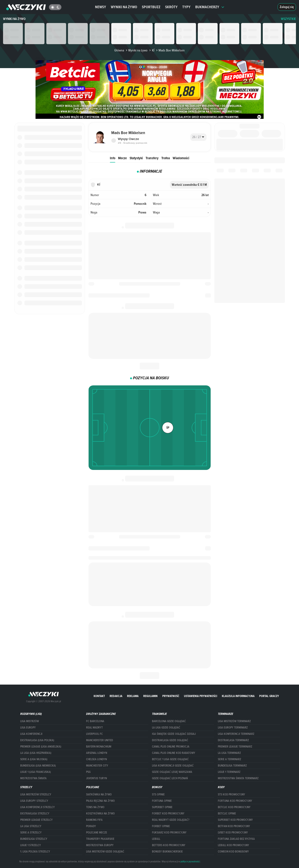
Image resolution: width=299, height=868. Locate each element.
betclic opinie (227, 814)
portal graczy (269, 696)
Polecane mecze (97, 833)
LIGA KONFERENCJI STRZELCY (38, 807)
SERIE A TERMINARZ (229, 759)
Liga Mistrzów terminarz (234, 721)
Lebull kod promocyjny (233, 845)
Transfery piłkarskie (100, 839)
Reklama (133, 696)
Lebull (156, 839)
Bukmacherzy (210, 7)
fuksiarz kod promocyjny (169, 833)
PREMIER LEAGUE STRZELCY (36, 820)
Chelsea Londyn (96, 759)
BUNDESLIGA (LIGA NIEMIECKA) (38, 766)
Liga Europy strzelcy (34, 801)
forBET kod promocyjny (168, 814)
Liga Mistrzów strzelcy (36, 794)
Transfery (152, 158)
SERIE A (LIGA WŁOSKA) (34, 759)
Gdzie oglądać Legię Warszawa (172, 772)
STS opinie (158, 794)
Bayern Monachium (99, 747)
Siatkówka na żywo (99, 794)
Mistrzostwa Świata (33, 778)
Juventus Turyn (96, 778)
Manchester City (97, 766)
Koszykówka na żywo (100, 814)
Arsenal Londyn (97, 753)
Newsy (101, 7)
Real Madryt (94, 728)
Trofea (166, 158)
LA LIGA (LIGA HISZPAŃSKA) (36, 753)
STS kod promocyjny (231, 794)
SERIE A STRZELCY (31, 833)
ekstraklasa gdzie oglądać (170, 740)
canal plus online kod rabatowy (174, 753)
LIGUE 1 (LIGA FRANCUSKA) (36, 772)
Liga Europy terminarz (233, 728)
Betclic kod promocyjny (234, 807)
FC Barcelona (95, 721)
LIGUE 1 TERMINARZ (229, 772)
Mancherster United (100, 740)
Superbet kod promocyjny (235, 820)
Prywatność (171, 696)
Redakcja (116, 696)
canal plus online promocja (171, 747)
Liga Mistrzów (30, 721)
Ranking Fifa (94, 820)
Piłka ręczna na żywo (100, 801)
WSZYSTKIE (288, 19)
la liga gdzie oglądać (166, 728)
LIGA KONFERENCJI (31, 734)
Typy (186, 7)
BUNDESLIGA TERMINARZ (232, 766)
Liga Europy (28, 728)
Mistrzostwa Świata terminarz (238, 778)
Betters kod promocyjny (169, 845)
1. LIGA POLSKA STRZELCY (35, 852)
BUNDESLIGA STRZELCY (34, 839)
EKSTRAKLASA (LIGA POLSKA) (37, 740)
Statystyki (136, 158)
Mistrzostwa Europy (100, 845)
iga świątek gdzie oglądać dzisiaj (174, 734)
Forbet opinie (161, 826)
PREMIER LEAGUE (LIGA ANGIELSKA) (41, 747)
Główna (119, 50)
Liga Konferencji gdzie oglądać (173, 766)
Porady (91, 826)
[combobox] (198, 137)
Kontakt (99, 696)
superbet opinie (162, 807)
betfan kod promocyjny (234, 826)
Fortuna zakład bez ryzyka (236, 839)
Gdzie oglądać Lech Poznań (170, 778)
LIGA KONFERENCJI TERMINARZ (236, 734)
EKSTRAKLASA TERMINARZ (233, 740)
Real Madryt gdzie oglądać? (171, 820)
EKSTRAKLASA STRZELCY (35, 814)
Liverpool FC (94, 734)
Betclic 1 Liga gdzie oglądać (170, 759)
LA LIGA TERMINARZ (229, 753)
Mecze (122, 158)
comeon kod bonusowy (233, 852)
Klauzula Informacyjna (238, 696)
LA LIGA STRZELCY (31, 826)
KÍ (151, 50)
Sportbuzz (151, 7)
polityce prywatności (190, 861)
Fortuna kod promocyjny (235, 801)
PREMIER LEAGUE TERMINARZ (235, 747)
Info (113, 158)
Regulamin (150, 696)
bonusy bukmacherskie (167, 852)
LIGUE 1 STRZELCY (31, 845)
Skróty (171, 7)
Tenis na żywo (95, 807)
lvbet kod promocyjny (233, 833)
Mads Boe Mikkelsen (170, 50)
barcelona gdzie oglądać (169, 721)
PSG (88, 772)
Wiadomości (181, 158)
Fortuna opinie (162, 801)
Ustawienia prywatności (201, 696)
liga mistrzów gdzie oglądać (105, 852)
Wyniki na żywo (124, 7)
